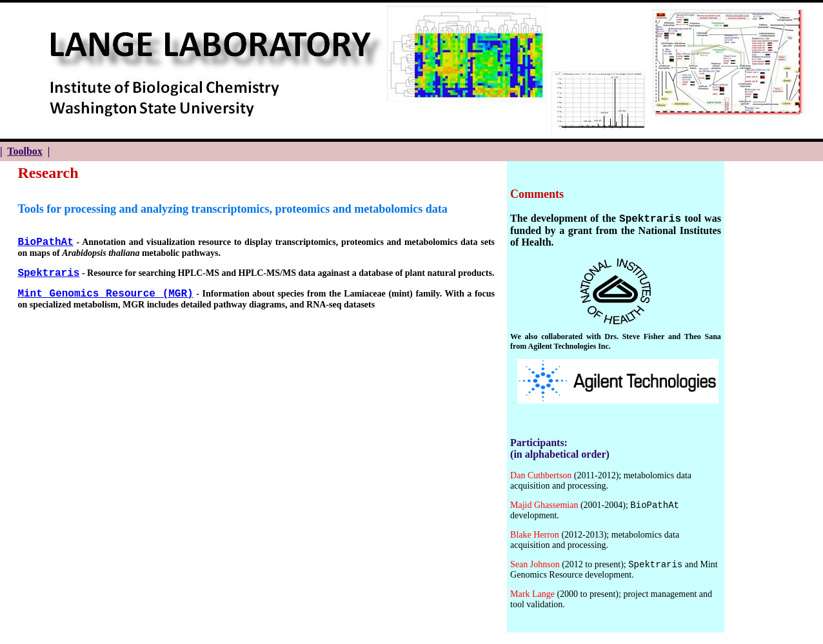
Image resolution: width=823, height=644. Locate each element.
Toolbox (25, 151)
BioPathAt (45, 242)
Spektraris (48, 273)
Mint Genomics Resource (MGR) (105, 294)
